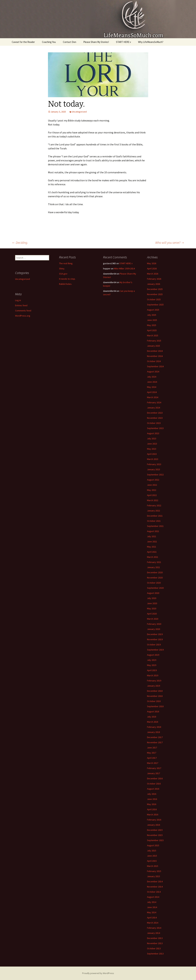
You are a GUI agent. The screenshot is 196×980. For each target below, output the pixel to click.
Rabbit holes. (66, 284)
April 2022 (152, 495)
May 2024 (152, 387)
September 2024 (155, 366)
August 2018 (153, 711)
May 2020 (152, 608)
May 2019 (152, 665)
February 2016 (154, 820)
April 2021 (152, 552)
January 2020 (154, 629)
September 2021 (155, 526)
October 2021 (154, 521)
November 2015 (155, 835)
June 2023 (152, 444)
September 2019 (155, 650)
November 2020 (155, 578)
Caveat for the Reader (23, 42)
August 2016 (153, 789)
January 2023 (154, 469)
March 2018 (153, 722)
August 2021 (153, 531)
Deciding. (20, 243)
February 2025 (154, 341)
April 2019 (152, 670)
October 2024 (154, 361)
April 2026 (152, 269)
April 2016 (152, 809)
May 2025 (152, 325)
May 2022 (152, 490)
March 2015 (153, 866)
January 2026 (154, 284)
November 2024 (155, 356)
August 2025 (153, 310)
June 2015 (152, 856)
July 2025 (152, 315)
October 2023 (154, 423)
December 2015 (155, 830)
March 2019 (153, 675)
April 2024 (152, 392)
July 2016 (152, 794)
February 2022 (154, 505)
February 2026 (154, 279)
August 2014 (153, 897)
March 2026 (153, 274)
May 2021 (152, 547)
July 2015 (152, 851)
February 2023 (154, 464)
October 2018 (154, 701)
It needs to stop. (67, 279)
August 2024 (153, 372)
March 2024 (153, 397)
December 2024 (155, 351)
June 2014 (152, 907)
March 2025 (153, 335)
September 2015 (155, 840)
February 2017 (154, 768)
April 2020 (152, 614)
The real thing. (66, 263)
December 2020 (155, 572)
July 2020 (152, 598)
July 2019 (152, 660)
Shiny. (62, 269)
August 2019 (153, 655)
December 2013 (155, 938)
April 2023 (152, 454)
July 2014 (152, 902)
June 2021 (152, 542)
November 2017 (155, 742)
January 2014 (154, 933)
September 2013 (155, 954)
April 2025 (152, 330)
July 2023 (152, 438)
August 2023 (153, 433)
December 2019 (155, 634)
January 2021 (154, 567)
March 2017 (153, 763)
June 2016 (152, 799)
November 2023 (155, 418)
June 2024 (152, 382)
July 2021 (152, 536)
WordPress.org (23, 316)
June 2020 (152, 603)
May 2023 (152, 449)
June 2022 (152, 485)
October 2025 (154, 299)
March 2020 (153, 619)
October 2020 (154, 583)
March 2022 (153, 500)
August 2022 (153, 480)
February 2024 (154, 402)
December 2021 (155, 516)
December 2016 (155, 778)
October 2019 (154, 645)
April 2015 (152, 861)
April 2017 (152, 758)
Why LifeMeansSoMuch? (151, 42)
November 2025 (155, 294)
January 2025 (154, 346)
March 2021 (153, 557)
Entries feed (21, 305)
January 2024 (154, 408)
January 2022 (154, 511)
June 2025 (152, 320)
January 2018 (154, 732)
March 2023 (153, 459)
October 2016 (154, 784)
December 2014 (155, 881)
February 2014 (154, 928)
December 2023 (155, 413)
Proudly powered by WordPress (98, 973)
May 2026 (152, 263)
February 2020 (154, 624)
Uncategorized (79, 112)
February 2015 (154, 871)
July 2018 (152, 717)
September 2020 (155, 588)
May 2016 (152, 804)
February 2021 (154, 562)
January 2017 (154, 773)
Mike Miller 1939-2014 (124, 269)
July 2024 (152, 377)
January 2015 (154, 876)
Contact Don (70, 42)
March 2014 (153, 923)
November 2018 (155, 696)
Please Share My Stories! (96, 42)
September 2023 (155, 428)
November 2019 (155, 639)
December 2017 (155, 737)
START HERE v (123, 42)
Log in (18, 300)
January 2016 (154, 825)
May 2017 (152, 753)
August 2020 (153, 593)
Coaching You (49, 42)
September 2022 (155, 475)
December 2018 (155, 691)
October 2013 (154, 948)
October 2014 (154, 892)
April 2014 (152, 918)
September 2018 (155, 706)
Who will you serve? (170, 243)
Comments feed (23, 311)
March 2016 (153, 815)
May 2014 (152, 912)
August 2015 (153, 845)
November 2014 (155, 887)
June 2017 (152, 748)
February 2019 (154, 681)
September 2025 (155, 305)
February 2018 (154, 727)
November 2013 (155, 943)
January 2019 (154, 686)
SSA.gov (63, 274)
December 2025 (155, 289)
